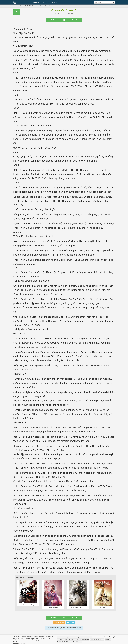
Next (75, 20)
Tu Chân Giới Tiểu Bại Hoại (64, 642)
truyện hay (41, 637)
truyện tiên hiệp (47, 638)
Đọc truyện (23, 637)
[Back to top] (114, 637)
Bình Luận (70, 622)
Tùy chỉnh (56, 2)
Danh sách (36, 2)
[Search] (113, 2)
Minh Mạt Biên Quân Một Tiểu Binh (80, 639)
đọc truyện (33, 637)
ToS (110, 637)
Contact (106, 637)
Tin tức (24, 643)
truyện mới (24, 638)
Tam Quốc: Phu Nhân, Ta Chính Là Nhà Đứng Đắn (69, 637)
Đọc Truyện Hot (22, 2)
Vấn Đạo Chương (87, 637)
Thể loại (46, 2)
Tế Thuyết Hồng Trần (77, 642)
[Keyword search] (103, 2)
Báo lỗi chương (59, 622)
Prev (53, 20)
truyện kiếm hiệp (18, 640)
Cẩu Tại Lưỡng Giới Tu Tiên (64, 639)
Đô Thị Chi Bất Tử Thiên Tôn (64, 11)
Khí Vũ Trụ (108, 639)
